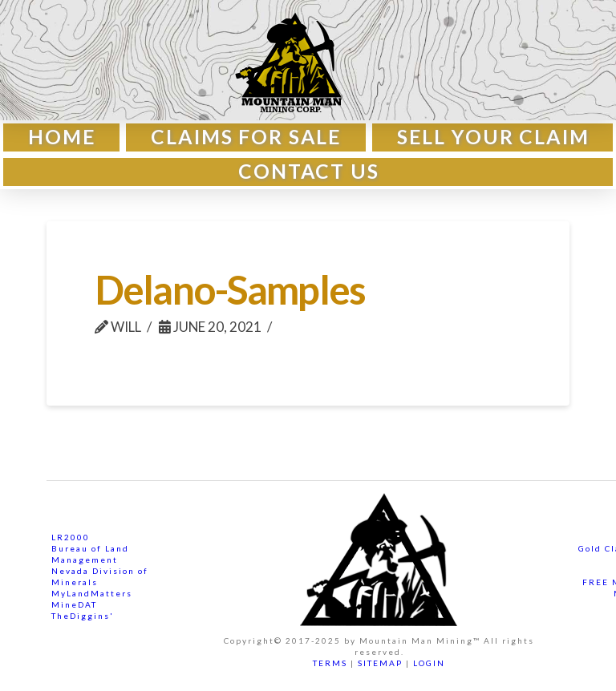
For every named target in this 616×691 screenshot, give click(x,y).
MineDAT (74, 604)
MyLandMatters (92, 593)
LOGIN (429, 663)
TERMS (330, 663)
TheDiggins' (83, 616)
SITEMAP (380, 663)
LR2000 (71, 537)
